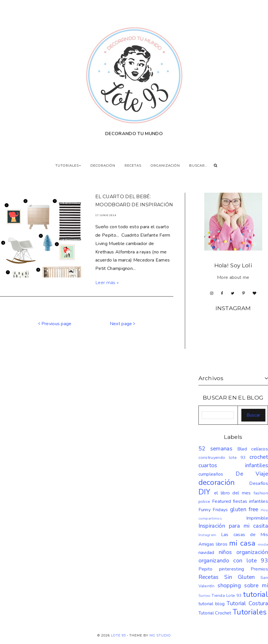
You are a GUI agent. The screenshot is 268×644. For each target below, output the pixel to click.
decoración (217, 482)
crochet (259, 457)
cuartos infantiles (233, 465)
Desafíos (259, 483)
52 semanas (215, 449)
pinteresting (232, 569)
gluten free (244, 509)
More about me (233, 277)
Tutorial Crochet (215, 613)
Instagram (207, 535)
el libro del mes (233, 493)
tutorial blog (212, 604)
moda (263, 544)
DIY (205, 492)
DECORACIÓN (103, 165)
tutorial (256, 594)
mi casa (242, 543)
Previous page (55, 324)
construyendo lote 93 (222, 457)
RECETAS (133, 165)
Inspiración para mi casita (233, 526)
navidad (206, 553)
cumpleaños (211, 474)
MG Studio (160, 635)
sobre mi (256, 586)
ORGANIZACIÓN (165, 165)
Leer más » (107, 283)
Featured (222, 501)
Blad (242, 449)
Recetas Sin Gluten (227, 577)
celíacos (260, 449)
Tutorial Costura (247, 603)
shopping (229, 586)
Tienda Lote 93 (227, 595)
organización (252, 552)
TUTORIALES (68, 165)
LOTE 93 (118, 635)
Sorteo (205, 596)
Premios (259, 569)
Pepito (206, 569)
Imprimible (257, 518)
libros (222, 544)
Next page (123, 324)
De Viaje (252, 474)
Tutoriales (250, 612)
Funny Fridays (213, 510)
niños (225, 552)
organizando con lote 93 (233, 561)
